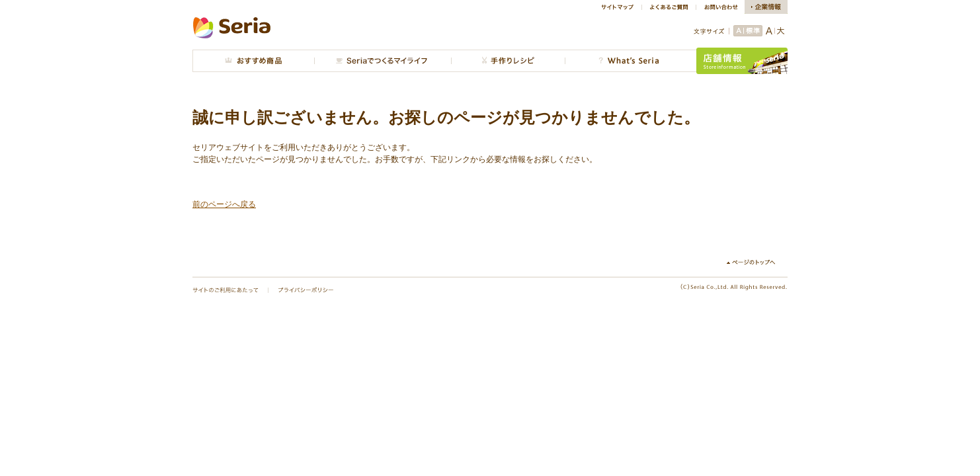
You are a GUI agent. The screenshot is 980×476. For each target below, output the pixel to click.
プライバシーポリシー (306, 290)
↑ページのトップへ (756, 262)
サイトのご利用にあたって (225, 290)
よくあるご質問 (669, 7)
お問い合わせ (720, 7)
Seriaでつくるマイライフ (383, 61)
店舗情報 (742, 61)
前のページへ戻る (224, 204)
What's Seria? (631, 61)
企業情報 (766, 7)
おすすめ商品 (253, 61)
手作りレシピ (508, 61)
